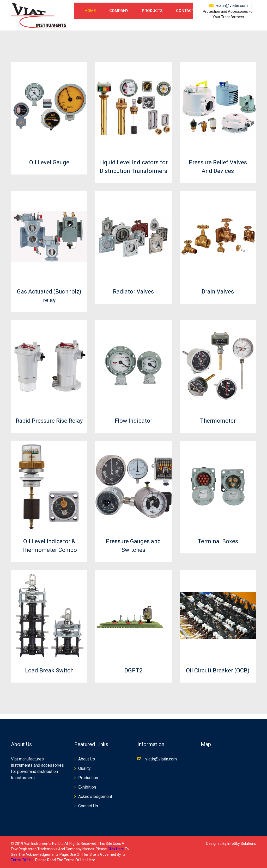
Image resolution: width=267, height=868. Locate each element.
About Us (87, 759)
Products (152, 11)
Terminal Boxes (218, 541)
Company (119, 11)
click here (116, 849)
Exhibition (87, 787)
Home (90, 11)
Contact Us (188, 11)
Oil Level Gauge (49, 162)
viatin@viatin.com (232, 6)
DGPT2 (133, 670)
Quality (84, 768)
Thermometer (218, 421)
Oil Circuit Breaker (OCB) (218, 670)
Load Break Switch (49, 670)
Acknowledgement (95, 797)
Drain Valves (218, 292)
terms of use (22, 860)
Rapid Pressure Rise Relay (49, 421)
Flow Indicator (133, 421)
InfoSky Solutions (242, 844)
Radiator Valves (133, 292)
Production (88, 778)
